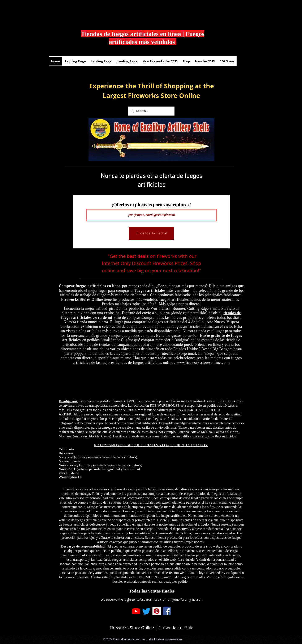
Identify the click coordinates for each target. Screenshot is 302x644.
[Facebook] (167, 611)
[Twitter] (146, 611)
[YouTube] (136, 611)
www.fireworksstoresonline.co (201, 362)
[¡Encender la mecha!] (151, 233)
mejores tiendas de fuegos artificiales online (137, 362)
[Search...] (151, 111)
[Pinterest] (157, 611)
